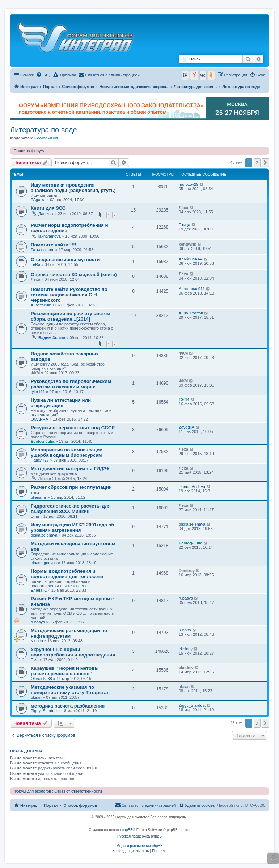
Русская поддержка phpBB (139, 836)
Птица (185, 225)
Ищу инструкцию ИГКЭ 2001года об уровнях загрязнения (73, 527)
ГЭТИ (184, 400)
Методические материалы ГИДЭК (70, 469)
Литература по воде (44, 130)
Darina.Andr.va (192, 487)
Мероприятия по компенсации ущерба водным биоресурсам (67, 452)
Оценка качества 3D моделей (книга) (74, 274)
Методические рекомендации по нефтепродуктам (69, 633)
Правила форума (30, 151)
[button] (265, 163)
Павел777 (40, 460)
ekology (186, 649)
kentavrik (187, 244)
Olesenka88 (41, 679)
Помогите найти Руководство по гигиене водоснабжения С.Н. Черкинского (69, 295)
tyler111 (38, 392)
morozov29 (189, 184)
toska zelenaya (44, 535)
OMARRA (39, 419)
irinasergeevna (44, 563)
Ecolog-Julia (46, 138)
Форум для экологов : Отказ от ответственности (58, 791)
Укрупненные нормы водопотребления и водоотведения (73, 652)
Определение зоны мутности (65, 260)
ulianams (39, 497)
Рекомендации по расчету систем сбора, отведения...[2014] (71, 316)
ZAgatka (38, 200)
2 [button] (257, 163)
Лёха (183, 208)
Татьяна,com (43, 250)
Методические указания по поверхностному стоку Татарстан (70, 690)
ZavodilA (187, 427)
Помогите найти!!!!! (54, 245)
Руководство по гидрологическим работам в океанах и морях (71, 384)
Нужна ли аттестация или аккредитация (61, 403)
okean (36, 697)
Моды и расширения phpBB (139, 846)
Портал (50, 87)
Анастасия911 (44, 305)
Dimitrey (187, 571)
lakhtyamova (50, 236)
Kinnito (37, 641)
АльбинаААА (191, 259)
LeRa (35, 264)
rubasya (38, 622)
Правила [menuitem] (65, 75)
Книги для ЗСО (48, 208)
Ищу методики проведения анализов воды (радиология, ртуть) (73, 188)
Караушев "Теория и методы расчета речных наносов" (65, 671)
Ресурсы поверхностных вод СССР (73, 428)
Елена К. (39, 590)
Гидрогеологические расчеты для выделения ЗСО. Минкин (71, 509)
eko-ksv (186, 668)
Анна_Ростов (191, 313)
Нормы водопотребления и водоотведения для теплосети (67, 574)
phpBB (127, 830)
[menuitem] (43, 75)
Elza (35, 660)
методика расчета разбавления (68, 706)
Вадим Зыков (52, 338)
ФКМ (35, 373)
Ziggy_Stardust (44, 711)
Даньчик (46, 214)
